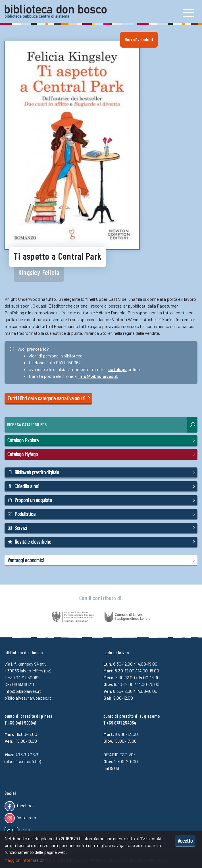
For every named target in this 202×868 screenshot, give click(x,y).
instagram (20, 818)
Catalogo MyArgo (102, 454)
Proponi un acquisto (102, 500)
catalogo (117, 369)
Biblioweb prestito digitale (102, 472)
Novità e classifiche (102, 542)
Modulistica (102, 514)
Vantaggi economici (102, 560)
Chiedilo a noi (102, 486)
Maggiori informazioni (25, 860)
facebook (20, 806)
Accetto (185, 841)
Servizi (102, 528)
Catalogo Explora (102, 440)
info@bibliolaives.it (98, 376)
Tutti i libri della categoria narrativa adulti (50, 398)
